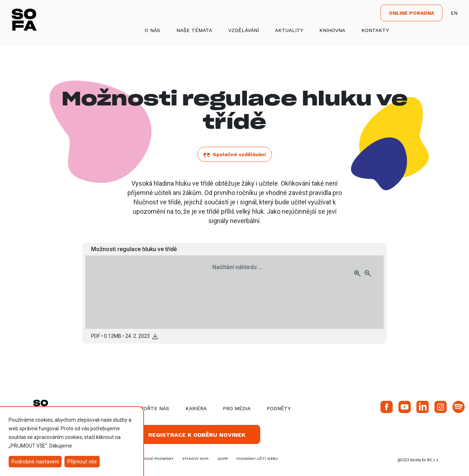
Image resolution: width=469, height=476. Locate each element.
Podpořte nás (150, 408)
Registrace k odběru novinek (197, 435)
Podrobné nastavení (35, 462)
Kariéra (196, 408)
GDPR (223, 459)
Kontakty (375, 30)
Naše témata (194, 30)
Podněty (279, 408)
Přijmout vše (82, 462)
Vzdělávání (243, 30)
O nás (152, 30)
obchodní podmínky (154, 459)
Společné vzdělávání (234, 154)
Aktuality (289, 30)
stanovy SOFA (195, 459)
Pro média (237, 408)
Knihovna (332, 30)
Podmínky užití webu (257, 459)
